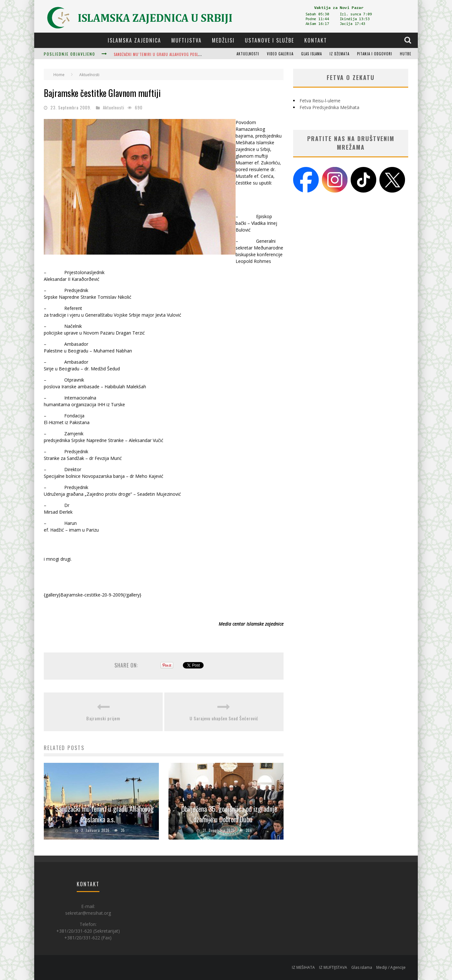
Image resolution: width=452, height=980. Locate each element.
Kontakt (316, 40)
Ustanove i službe (269, 40)
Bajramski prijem (103, 718)
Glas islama (312, 54)
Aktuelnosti (248, 54)
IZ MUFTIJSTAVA (333, 967)
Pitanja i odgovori (375, 54)
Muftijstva (187, 40)
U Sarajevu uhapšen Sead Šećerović (224, 718)
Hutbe (406, 54)
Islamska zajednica (134, 40)
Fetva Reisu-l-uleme (320, 101)
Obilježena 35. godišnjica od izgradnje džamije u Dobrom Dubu (229, 814)
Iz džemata (339, 54)
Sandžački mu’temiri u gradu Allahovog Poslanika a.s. (165, 54)
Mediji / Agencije (391, 967)
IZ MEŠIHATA (303, 967)
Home (59, 75)
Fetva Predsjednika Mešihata (329, 107)
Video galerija (280, 54)
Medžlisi (223, 40)
